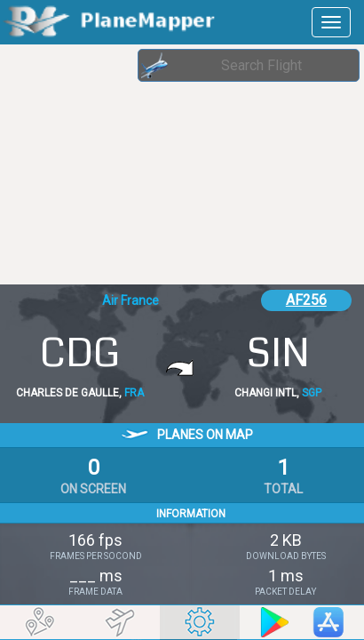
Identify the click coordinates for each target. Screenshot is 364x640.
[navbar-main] (331, 22)
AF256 (306, 300)
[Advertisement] (142, 164)
